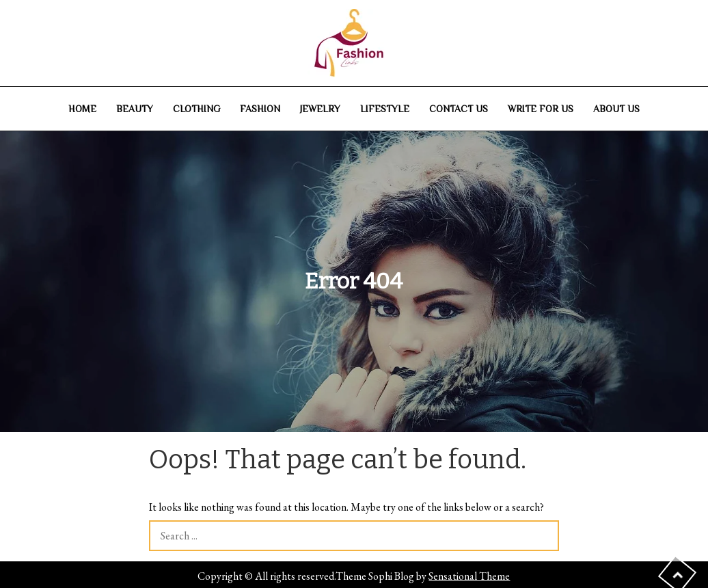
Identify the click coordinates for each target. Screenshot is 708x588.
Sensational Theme (469, 576)
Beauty (135, 109)
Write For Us (541, 109)
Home (82, 109)
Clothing (196, 109)
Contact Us (459, 109)
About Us (616, 109)
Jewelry (320, 109)
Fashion (260, 109)
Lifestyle (385, 109)
